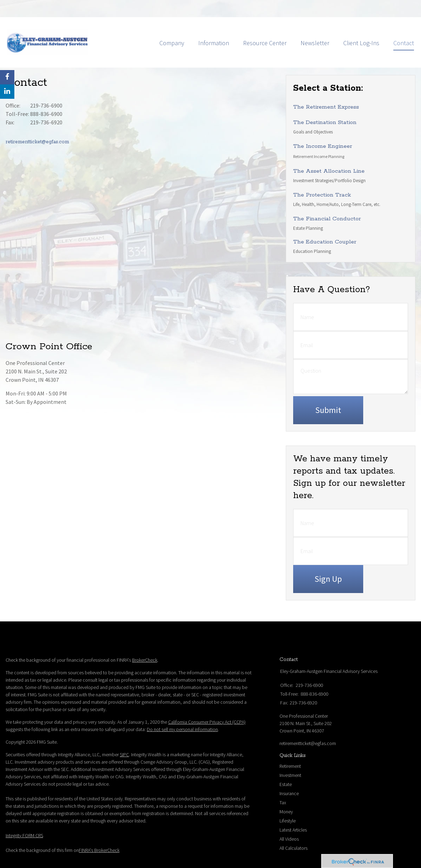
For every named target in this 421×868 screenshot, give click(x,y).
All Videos (289, 818)
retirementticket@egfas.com (37, 121)
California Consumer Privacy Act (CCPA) (207, 701)
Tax (283, 781)
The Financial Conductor (327, 198)
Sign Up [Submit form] (328, 558)
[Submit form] (328, 389)
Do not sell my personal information (182, 708)
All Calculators (294, 827)
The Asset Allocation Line (329, 150)
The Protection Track (322, 174)
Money (286, 791)
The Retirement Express (326, 86)
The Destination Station (325, 101)
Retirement (290, 745)
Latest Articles (293, 809)
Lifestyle (288, 800)
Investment (290, 754)
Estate (286, 763)
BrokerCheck (145, 639)
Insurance (289, 772)
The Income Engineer (323, 125)
